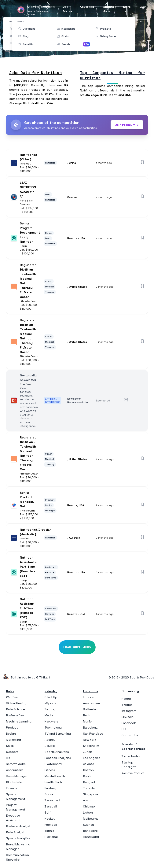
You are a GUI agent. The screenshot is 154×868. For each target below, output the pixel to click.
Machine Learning (19, 721)
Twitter (127, 705)
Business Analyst (18, 826)
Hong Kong (91, 837)
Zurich (88, 752)
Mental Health (55, 776)
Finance (12, 788)
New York (90, 740)
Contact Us (130, 735)
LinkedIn (128, 717)
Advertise (87, 7)
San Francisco (93, 734)
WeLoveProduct (133, 773)
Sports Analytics (18, 838)
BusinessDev (15, 715)
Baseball (51, 806)
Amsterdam (91, 703)
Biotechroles (131, 756)
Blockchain (14, 782)
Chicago (89, 806)
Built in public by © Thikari (30, 677)
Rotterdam (91, 709)
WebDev (12, 697)
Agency (50, 740)
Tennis (49, 831)
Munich (88, 721)
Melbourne (91, 819)
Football (51, 825)
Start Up (51, 697)
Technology (53, 728)
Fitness (50, 770)
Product (12, 728)
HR (8, 758)
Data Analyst (15, 832)
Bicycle (50, 746)
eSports (50, 703)
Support (12, 752)
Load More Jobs (77, 647)
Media (49, 715)
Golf (48, 813)
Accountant (15, 770)
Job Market (68, 9)
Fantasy (50, 788)
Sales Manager (16, 776)
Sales (10, 746)
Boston (88, 770)
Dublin (88, 776)
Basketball (52, 800)
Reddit (126, 699)
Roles (10, 691)
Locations (91, 691)
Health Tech (53, 782)
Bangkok (89, 782)
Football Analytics (58, 758)
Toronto (89, 788)
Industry (51, 691)
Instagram (129, 711)
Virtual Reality (16, 703)
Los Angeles (92, 758)
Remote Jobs (16, 764)
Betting (50, 709)
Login (143, 7)
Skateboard (53, 764)
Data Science (15, 709)
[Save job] (142, 162)
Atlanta (89, 764)
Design (11, 734)
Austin (88, 800)
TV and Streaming (58, 734)
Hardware (51, 721)
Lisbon (88, 813)
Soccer (50, 794)
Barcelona (90, 728)
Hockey (50, 819)
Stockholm (91, 746)
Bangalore (90, 831)
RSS (124, 729)
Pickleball (51, 837)
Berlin (87, 715)
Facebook (129, 723)
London (89, 697)
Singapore (91, 794)
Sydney (88, 825)
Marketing (13, 740)
